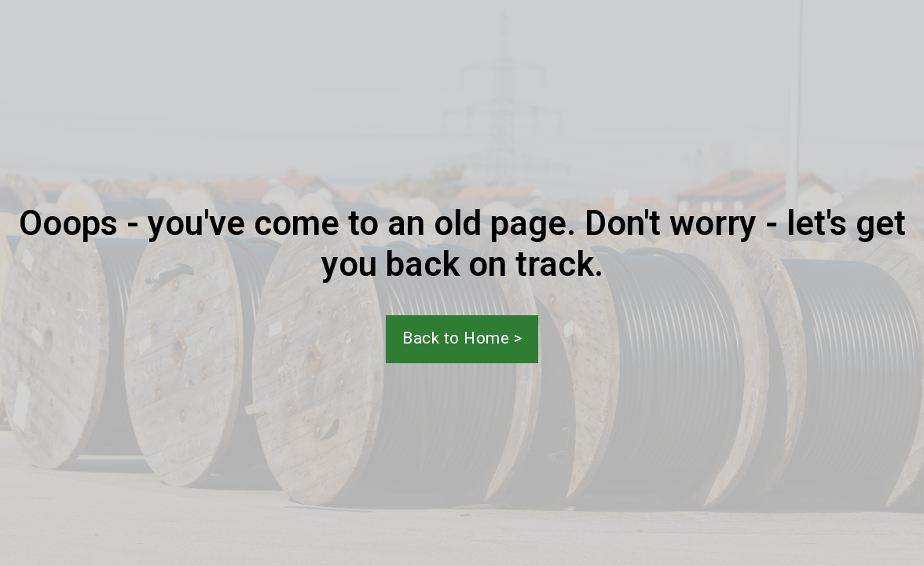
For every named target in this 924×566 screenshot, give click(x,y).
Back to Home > (462, 338)
